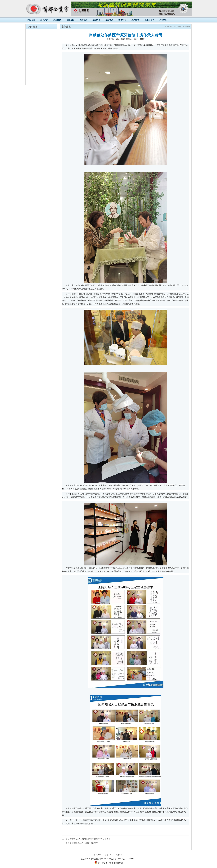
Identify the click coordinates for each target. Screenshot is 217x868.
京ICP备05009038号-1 (127, 859)
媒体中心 (122, 20)
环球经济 (57, 20)
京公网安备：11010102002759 (109, 863)
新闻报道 (186, 27)
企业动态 (109, 20)
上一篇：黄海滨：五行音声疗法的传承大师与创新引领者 (86, 839)
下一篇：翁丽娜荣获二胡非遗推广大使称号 (80, 843)
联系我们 (108, 855)
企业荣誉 (96, 20)
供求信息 (83, 20)
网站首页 (31, 20)
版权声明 (97, 855)
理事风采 (44, 20)
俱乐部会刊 (149, 20)
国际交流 (70, 20)
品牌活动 (135, 20)
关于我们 (163, 20)
